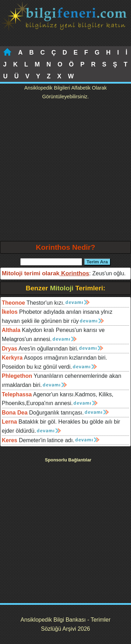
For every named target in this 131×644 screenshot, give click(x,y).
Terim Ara (97, 262)
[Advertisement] (65, 172)
